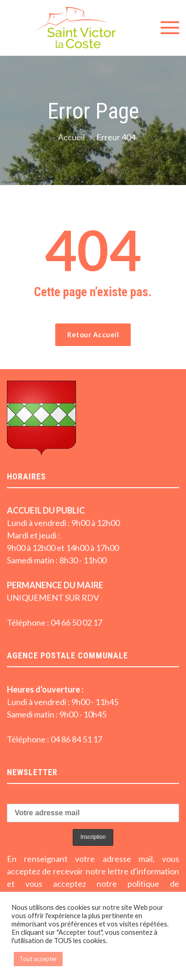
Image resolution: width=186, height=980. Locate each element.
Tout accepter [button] (38, 959)
